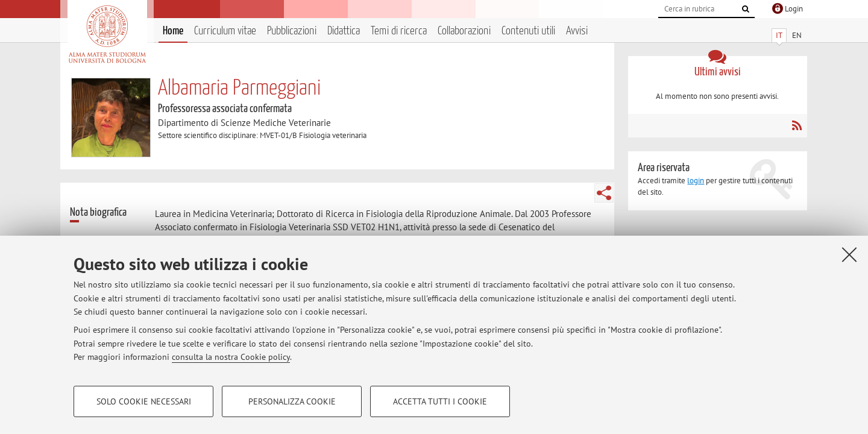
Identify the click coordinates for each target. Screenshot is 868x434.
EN (797, 35)
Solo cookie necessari (144, 401)
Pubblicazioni (292, 31)
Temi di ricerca (399, 31)
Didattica (344, 31)
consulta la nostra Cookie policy (231, 357)
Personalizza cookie (292, 401)
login (696, 181)
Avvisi (577, 31)
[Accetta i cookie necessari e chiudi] (849, 254)
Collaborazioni (464, 31)
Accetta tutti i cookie (440, 401)
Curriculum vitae (225, 31)
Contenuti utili (528, 31)
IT (779, 35)
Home (173, 31)
